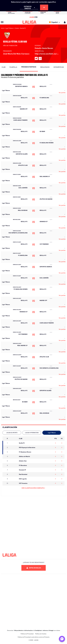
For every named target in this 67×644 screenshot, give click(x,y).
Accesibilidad (38, 630)
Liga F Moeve (52, 433)
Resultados (45, 67)
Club (3, 67)
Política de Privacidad (27, 634)
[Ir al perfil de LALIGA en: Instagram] (40, 58)
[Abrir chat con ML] (62, 639)
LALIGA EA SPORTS (12, 433)
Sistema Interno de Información (23, 630)
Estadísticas (59, 67)
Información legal (48, 630)
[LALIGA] (29, 22)
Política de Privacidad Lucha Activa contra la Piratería (34, 637)
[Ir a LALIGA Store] (33, 17)
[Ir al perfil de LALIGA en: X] (36, 58)
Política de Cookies (41, 634)
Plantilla (13, 67)
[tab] (12, 433)
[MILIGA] (64, 22)
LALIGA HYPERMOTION (32, 433)
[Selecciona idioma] (55, 22)
